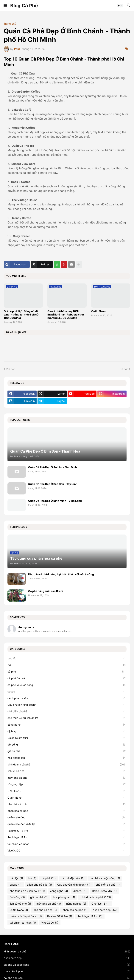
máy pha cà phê (67, 778)
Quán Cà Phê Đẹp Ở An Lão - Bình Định (53, 467)
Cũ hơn (124, 369)
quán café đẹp (67, 817)
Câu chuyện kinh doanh (67, 705)
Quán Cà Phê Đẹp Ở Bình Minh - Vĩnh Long (55, 501)
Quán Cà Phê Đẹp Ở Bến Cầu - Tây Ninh (53, 484)
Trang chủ (10, 24)
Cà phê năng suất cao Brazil (46, 591)
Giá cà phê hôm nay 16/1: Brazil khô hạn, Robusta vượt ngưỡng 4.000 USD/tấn (66, 314)
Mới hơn (11, 369)
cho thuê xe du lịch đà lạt (67, 718)
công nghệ (67, 725)
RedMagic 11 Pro (67, 837)
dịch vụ (67, 731)
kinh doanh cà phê (67, 765)
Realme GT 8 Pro (67, 831)
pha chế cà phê (67, 804)
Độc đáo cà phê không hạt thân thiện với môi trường (61, 574)
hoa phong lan (67, 758)
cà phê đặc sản (67, 678)
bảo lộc (67, 658)
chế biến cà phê (67, 711)
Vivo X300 (67, 851)
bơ (67, 665)
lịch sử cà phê (67, 771)
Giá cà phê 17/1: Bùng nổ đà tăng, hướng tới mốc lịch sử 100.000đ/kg (21, 314)
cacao (67, 692)
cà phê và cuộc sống (67, 685)
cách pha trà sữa (67, 698)
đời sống (67, 745)
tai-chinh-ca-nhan (67, 844)
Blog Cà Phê (24, 6)
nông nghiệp (67, 784)
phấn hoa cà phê (67, 811)
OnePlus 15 (67, 791)
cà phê (67, 672)
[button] (5, 6)
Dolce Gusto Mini (67, 738)
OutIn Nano (98, 311)
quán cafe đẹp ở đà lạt (67, 824)
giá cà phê (67, 751)
